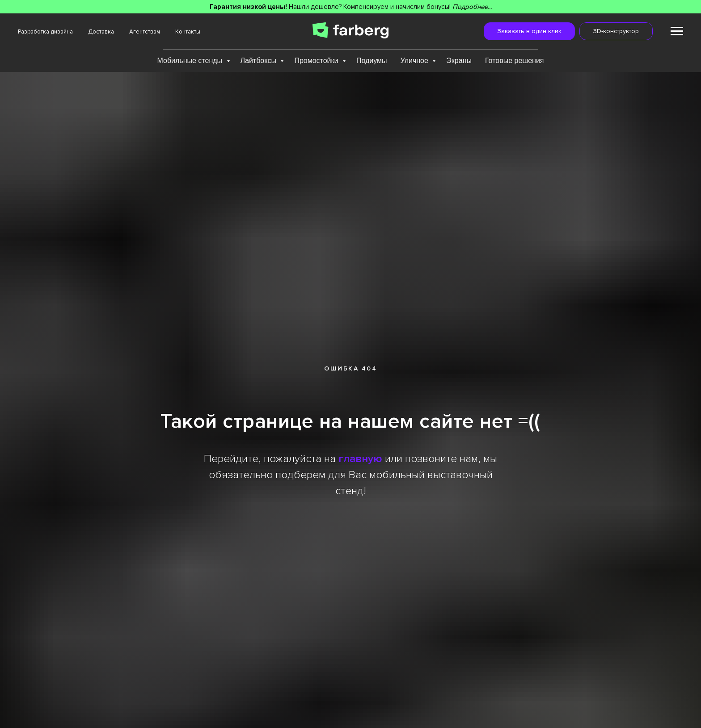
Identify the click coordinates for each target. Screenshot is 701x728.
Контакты (188, 32)
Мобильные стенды (190, 61)
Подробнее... (472, 7)
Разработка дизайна (45, 32)
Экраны (459, 61)
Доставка (101, 32)
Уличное (416, 61)
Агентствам (145, 32)
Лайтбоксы (260, 61)
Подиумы (372, 61)
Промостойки (317, 61)
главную (360, 459)
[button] (529, 31)
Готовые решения (515, 61)
